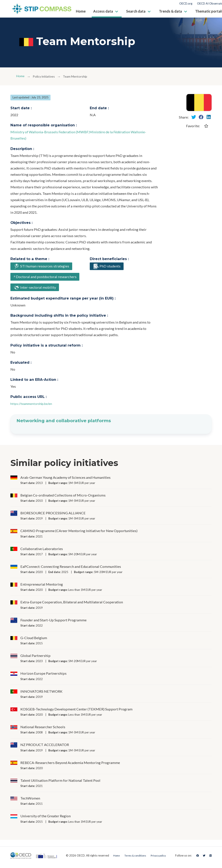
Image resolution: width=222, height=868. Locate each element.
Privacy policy (160, 859)
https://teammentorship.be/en (34, 407)
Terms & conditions (133, 859)
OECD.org (186, 4)
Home (21, 76)
